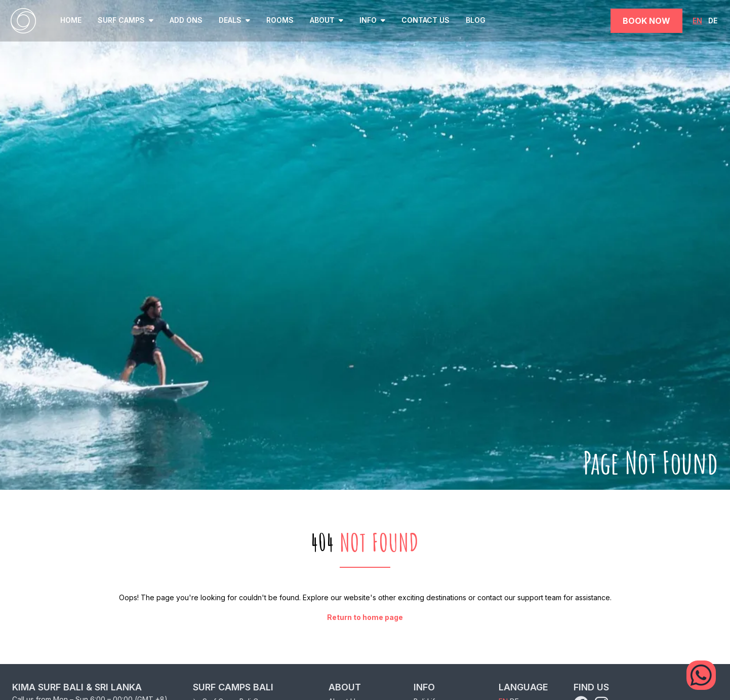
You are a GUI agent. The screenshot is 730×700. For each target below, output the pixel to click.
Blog (476, 20)
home (71, 20)
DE (713, 21)
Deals (234, 20)
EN (697, 21)
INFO (372, 20)
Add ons (186, 20)
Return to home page (365, 617)
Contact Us (425, 20)
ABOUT (327, 20)
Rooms (280, 20)
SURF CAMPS (126, 20)
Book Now (646, 21)
